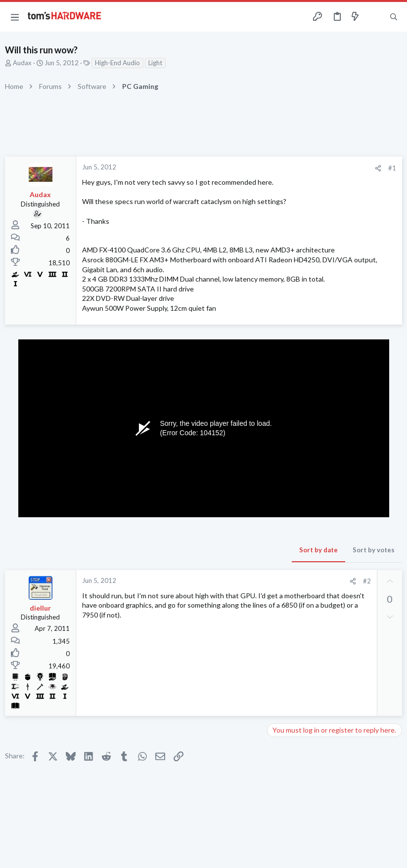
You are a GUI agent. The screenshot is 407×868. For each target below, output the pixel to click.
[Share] (378, 168)
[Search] (394, 17)
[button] (15, 17)
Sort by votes (374, 550)
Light (155, 63)
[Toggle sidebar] (374, 17)
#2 (367, 581)
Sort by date (318, 550)
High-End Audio (117, 63)
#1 (392, 168)
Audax (22, 63)
